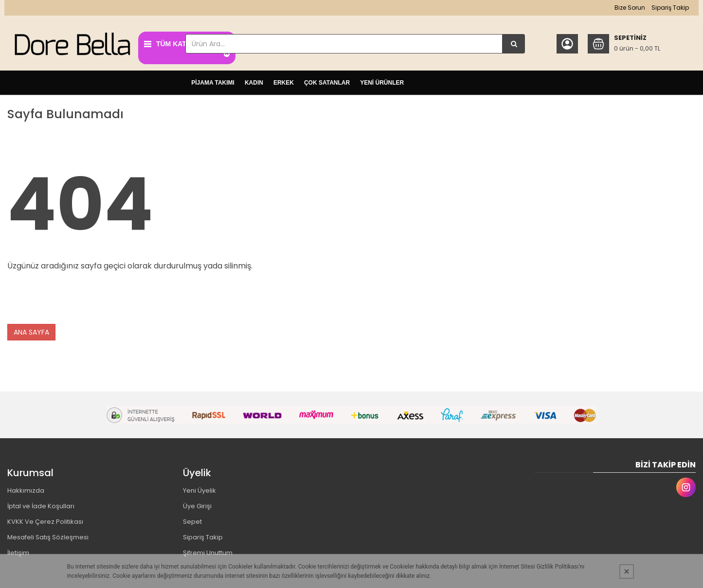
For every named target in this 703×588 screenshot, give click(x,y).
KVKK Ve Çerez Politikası (45, 519)
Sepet (192, 519)
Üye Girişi (197, 504)
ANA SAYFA (31, 329)
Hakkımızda (26, 488)
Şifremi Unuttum (208, 550)
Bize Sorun (624, 8)
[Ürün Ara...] (511, 44)
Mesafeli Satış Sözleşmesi (48, 535)
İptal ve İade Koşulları (41, 504)
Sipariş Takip (665, 8)
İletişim (18, 550)
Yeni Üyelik (199, 488)
